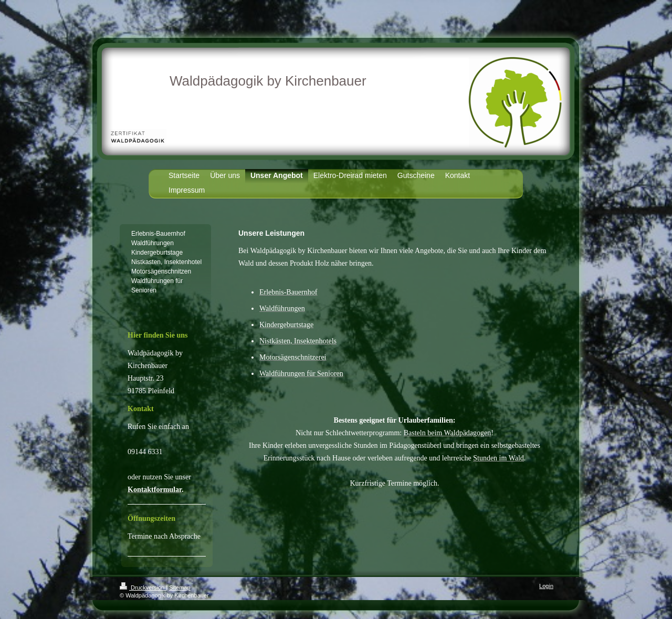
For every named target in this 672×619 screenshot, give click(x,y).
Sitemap (180, 587)
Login (546, 586)
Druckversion (143, 587)
